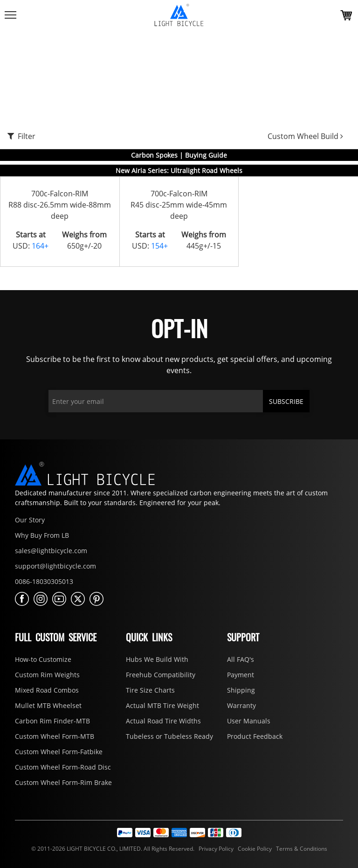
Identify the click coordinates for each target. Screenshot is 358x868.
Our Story (30, 520)
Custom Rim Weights (47, 675)
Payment (241, 675)
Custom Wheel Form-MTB (55, 736)
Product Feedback (255, 736)
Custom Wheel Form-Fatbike (59, 752)
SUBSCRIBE (286, 401)
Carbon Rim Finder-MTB (52, 721)
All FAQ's (241, 659)
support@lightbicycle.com (55, 566)
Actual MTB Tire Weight (162, 705)
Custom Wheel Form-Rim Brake (63, 782)
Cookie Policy (254, 849)
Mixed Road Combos (47, 690)
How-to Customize (43, 659)
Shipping (241, 690)
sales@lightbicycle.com (51, 551)
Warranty (241, 705)
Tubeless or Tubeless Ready (169, 736)
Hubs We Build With (157, 659)
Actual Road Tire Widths (163, 721)
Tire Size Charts (150, 690)
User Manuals (249, 721)
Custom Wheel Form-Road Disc (63, 767)
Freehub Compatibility (161, 675)
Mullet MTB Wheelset (48, 705)
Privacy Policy (215, 849)
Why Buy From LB (42, 535)
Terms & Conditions (300, 849)
